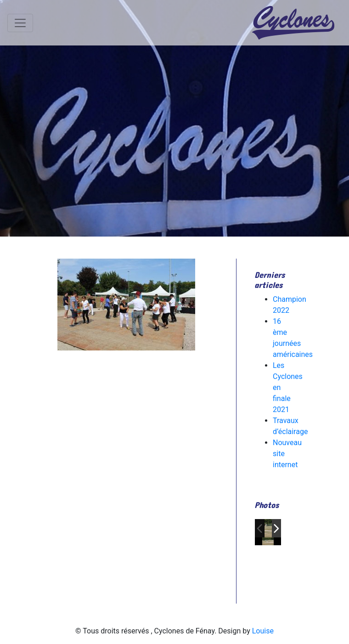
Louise (263, 631)
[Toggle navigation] (20, 23)
